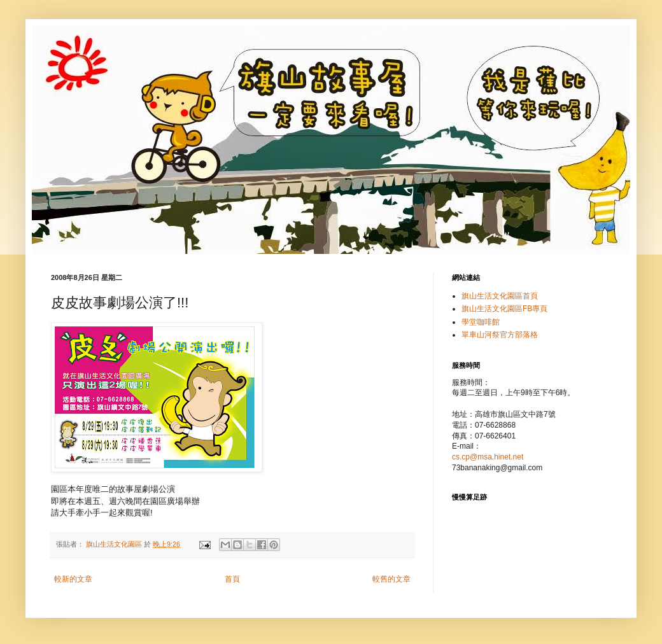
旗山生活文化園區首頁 (500, 296)
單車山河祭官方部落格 (500, 335)
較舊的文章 (391, 579)
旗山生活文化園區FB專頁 (504, 309)
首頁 (232, 579)
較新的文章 (73, 579)
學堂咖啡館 (481, 322)
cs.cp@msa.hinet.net (488, 457)
